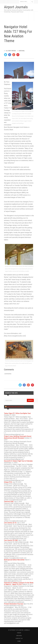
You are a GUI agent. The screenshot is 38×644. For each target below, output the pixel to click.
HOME (19, 641)
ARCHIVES (19, 636)
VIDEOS (19, 633)
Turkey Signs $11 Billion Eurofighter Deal (17, 413)
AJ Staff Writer (11, 51)
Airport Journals (16, 7)
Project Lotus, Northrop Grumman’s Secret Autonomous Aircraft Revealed (18, 437)
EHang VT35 (8, 482)
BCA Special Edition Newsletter (14, 560)
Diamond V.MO (9, 502)
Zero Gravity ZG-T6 (10, 523)
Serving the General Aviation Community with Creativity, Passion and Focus (19, 11)
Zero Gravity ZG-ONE (11, 540)
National (22, 51)
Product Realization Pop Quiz (14, 604)
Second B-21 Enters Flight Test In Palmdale (18, 461)
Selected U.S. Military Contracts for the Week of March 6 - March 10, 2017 (19, 584)
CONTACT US (19, 638)
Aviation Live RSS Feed (15, 407)
